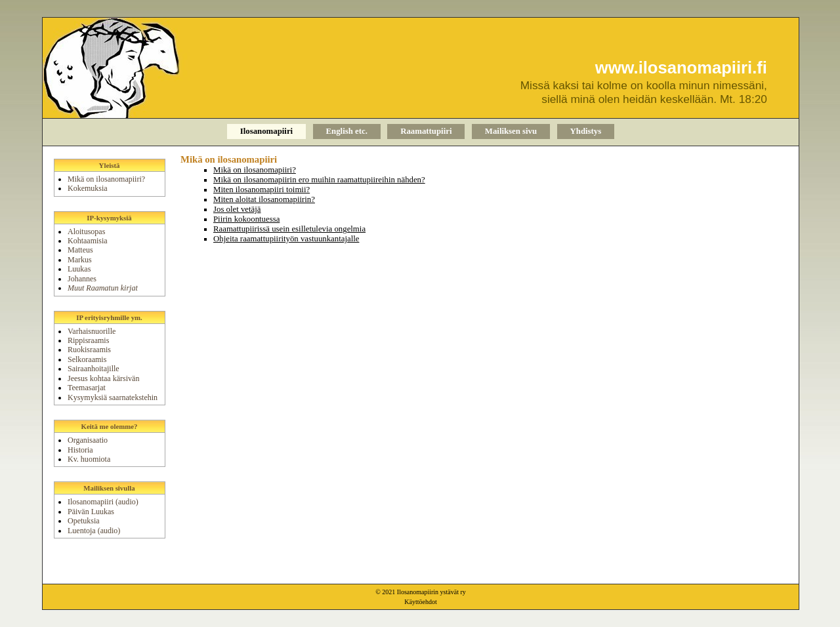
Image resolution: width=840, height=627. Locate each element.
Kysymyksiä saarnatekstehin (113, 397)
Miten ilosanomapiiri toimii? (262, 190)
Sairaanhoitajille (94, 369)
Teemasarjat (87, 388)
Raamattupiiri (426, 131)
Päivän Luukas (91, 512)
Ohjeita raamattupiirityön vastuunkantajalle (286, 239)
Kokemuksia (88, 188)
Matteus (80, 250)
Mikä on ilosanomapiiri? (106, 179)
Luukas (79, 269)
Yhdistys (586, 131)
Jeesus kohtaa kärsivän (103, 378)
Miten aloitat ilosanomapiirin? (264, 199)
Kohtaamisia (88, 241)
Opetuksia (84, 521)
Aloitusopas (86, 232)
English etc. (347, 131)
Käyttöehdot (420, 602)
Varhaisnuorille (92, 331)
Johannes (82, 279)
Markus (80, 260)
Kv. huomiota (89, 459)
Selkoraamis (87, 359)
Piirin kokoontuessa (246, 219)
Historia (80, 450)
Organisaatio (88, 440)
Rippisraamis (88, 340)
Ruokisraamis (89, 350)
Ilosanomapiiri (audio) (103, 502)
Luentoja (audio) (94, 531)
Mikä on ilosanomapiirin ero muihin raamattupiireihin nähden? (319, 180)
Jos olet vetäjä (237, 209)
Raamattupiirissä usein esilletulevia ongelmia (289, 229)
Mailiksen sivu (511, 131)
